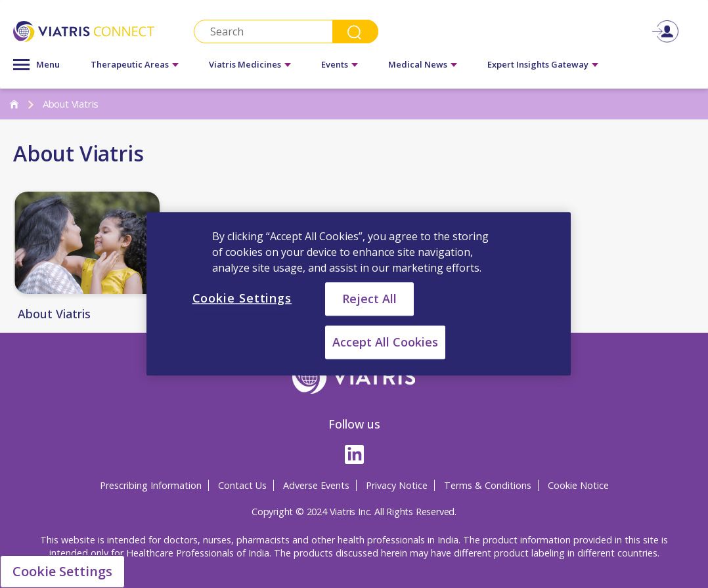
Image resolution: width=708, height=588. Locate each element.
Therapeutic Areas (130, 64)
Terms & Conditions (488, 485)
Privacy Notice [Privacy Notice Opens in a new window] (397, 485)
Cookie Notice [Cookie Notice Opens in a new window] (578, 485)
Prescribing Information (151, 485)
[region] (359, 294)
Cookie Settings (62, 571)
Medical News (418, 64)
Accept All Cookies (385, 343)
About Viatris (54, 314)
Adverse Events (316, 485)
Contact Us (242, 485)
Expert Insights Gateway (538, 64)
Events (335, 64)
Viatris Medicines (245, 64)
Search (355, 31)
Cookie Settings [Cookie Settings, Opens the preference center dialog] (242, 298)
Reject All (369, 299)
